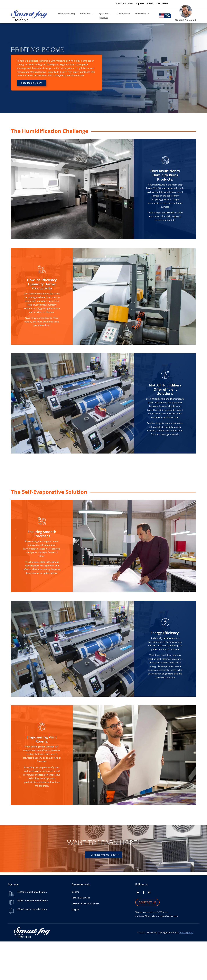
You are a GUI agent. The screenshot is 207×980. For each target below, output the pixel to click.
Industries (141, 14)
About (150, 4)
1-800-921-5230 (124, 4)
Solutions (85, 14)
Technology (123, 14)
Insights (103, 18)
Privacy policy (186, 933)
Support (140, 4)
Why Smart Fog (66, 14)
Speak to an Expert (31, 83)
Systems (104, 14)
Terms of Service (166, 916)
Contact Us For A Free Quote (85, 904)
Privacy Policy (150, 916)
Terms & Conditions (81, 898)
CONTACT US (147, 902)
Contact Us (162, 4)
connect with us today (104, 855)
